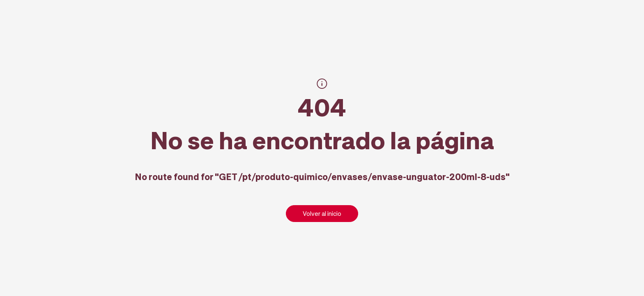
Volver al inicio (322, 213)
